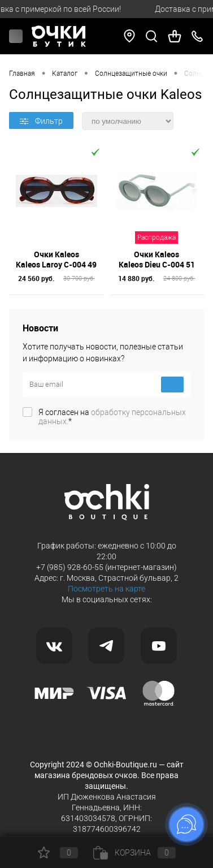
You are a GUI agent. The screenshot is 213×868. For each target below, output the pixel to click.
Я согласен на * (112, 417)
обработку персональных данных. (112, 417)
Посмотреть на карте (106, 589)
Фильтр (41, 121)
